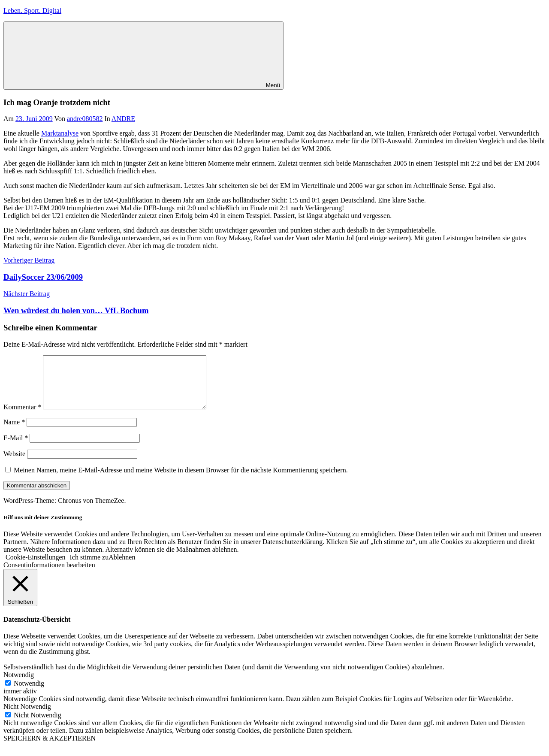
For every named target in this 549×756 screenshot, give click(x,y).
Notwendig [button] (19, 685)
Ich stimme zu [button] (89, 567)
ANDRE (123, 119)
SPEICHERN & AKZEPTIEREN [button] (50, 748)
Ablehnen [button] (122, 567)
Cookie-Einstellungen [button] (36, 567)
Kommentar (22, 417)
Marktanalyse (60, 133)
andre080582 (85, 119)
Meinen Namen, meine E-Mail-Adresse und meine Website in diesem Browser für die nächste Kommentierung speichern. (181, 480)
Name (14, 432)
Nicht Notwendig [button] (27, 717)
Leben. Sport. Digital (32, 11)
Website (14, 464)
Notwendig (29, 694)
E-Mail (16, 448)
